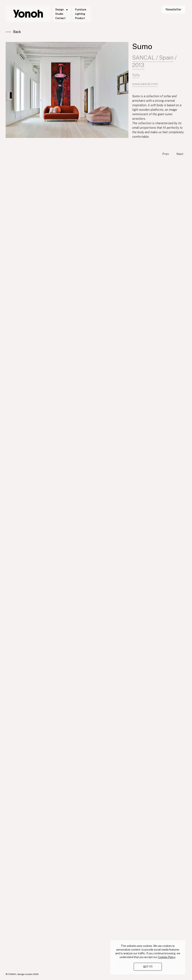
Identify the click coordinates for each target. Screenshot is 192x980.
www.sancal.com (145, 88)
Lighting (80, 14)
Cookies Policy (166, 957)
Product (80, 18)
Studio (59, 14)
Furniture (81, 10)
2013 (138, 67)
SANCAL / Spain (153, 59)
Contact (60, 18)
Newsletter (174, 9)
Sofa (136, 77)
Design (60, 10)
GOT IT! (148, 967)
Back (17, 32)
